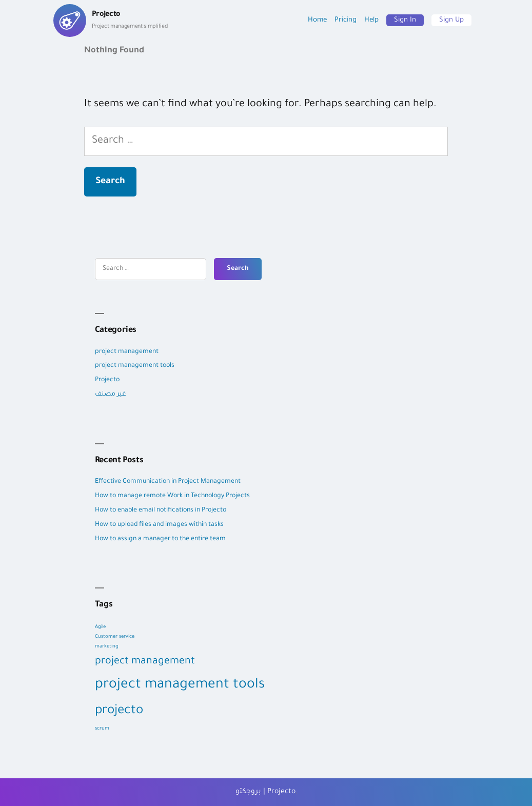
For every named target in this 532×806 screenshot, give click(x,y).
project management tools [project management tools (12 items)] (180, 685)
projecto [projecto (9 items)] (119, 711)
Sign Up (451, 20)
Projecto (107, 380)
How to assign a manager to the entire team (160, 539)
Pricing (346, 20)
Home (317, 20)
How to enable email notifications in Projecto (161, 510)
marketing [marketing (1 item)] (107, 647)
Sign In (405, 20)
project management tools (135, 366)
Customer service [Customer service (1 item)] (115, 637)
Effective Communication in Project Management (169, 482)
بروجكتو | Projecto (265, 792)
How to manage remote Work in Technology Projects (172, 496)
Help (371, 20)
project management (127, 352)
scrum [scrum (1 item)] (102, 729)
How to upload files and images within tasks (159, 525)
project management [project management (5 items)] (145, 662)
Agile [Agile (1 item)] (100, 627)
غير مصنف (111, 395)
